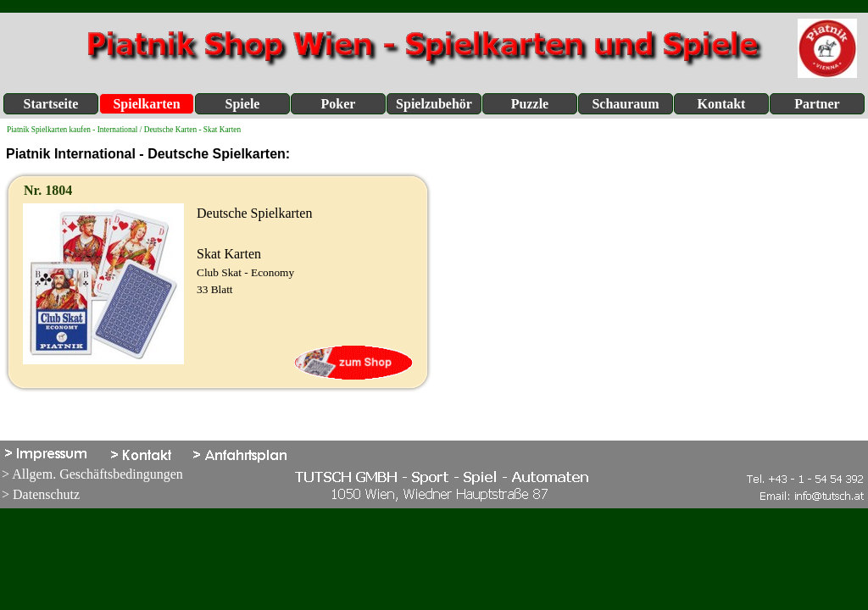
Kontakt (722, 104)
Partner (817, 104)
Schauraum (625, 104)
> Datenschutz (41, 494)
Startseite (51, 104)
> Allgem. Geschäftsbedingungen (92, 474)
